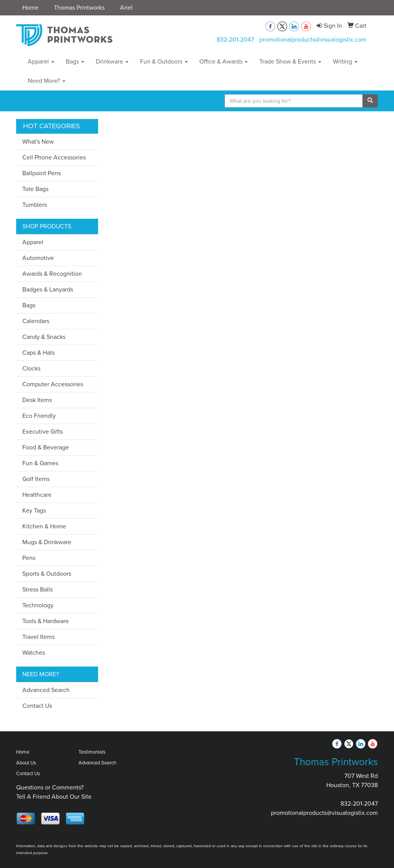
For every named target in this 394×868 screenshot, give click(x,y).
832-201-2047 (235, 39)
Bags (75, 61)
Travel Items (38, 637)
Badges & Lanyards (48, 289)
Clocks (31, 368)
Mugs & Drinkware (47, 542)
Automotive (38, 258)
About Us (26, 763)
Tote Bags (35, 189)
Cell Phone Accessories (54, 157)
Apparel (41, 61)
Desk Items (37, 400)
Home (30, 8)
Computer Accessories (53, 384)
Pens (29, 558)
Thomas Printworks (79, 8)
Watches (34, 653)
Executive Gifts (43, 431)
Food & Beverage (46, 447)
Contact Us (37, 706)
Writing (345, 61)
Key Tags (34, 510)
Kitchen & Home (44, 526)
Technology (38, 605)
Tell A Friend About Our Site (54, 797)
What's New (38, 142)
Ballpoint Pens (42, 173)
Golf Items (36, 479)
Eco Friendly (39, 416)
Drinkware (112, 61)
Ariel (126, 8)
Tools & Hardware (46, 621)
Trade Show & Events (290, 61)
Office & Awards (224, 61)
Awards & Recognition (52, 274)
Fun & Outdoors (164, 61)
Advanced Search (46, 690)
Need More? (47, 81)
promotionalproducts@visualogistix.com (313, 39)
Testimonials (92, 752)
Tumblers (35, 205)
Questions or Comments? (50, 787)
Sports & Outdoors (47, 574)
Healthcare (37, 495)
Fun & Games (40, 463)
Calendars (36, 321)
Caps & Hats (38, 353)
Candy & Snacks (44, 337)
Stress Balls (38, 589)
